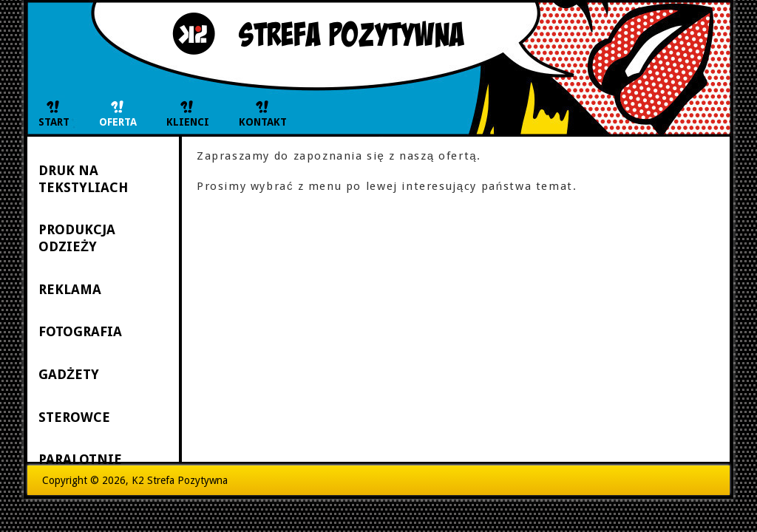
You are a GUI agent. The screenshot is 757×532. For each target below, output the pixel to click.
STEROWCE (74, 417)
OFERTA (118, 122)
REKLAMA (70, 289)
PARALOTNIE (80, 459)
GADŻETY (69, 374)
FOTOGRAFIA (80, 331)
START (54, 122)
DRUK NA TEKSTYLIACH (83, 179)
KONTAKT (263, 122)
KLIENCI (188, 122)
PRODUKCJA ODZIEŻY (77, 238)
